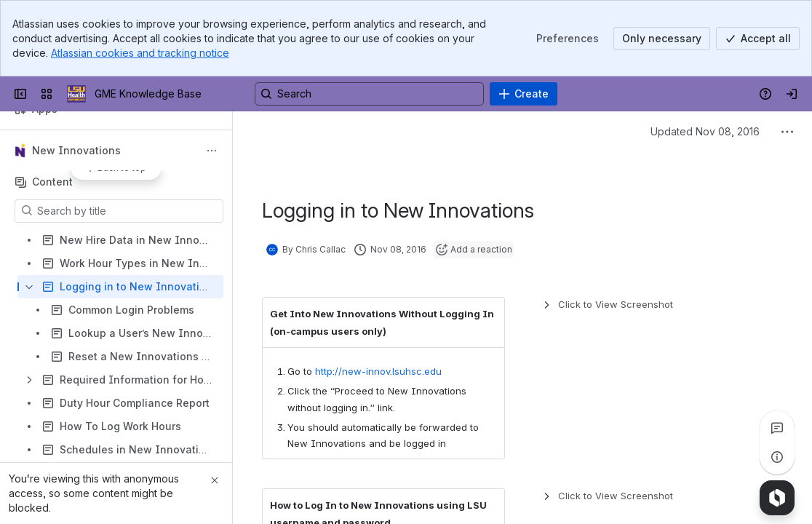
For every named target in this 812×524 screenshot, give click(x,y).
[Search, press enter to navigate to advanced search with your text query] (369, 94)
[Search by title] (128, 211)
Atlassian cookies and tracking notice (140, 53)
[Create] (524, 94)
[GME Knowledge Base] (76, 94)
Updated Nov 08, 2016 (705, 131)
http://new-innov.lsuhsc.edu (378, 371)
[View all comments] (777, 428)
